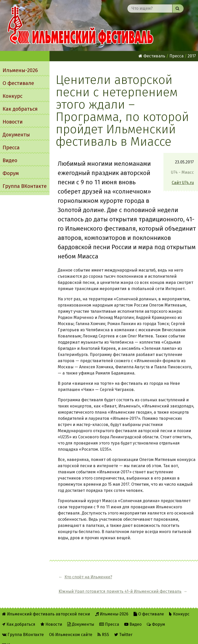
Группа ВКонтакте (25, 186)
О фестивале (18, 83)
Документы (16, 135)
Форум (11, 173)
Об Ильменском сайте (71, 626)
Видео (10, 160)
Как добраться (20, 109)
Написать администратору (31, 637)
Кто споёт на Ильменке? (77, 580)
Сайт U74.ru (183, 183)
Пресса (11, 147)
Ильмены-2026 (20, 70)
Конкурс (13, 96)
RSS (103, 626)
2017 (192, 56)
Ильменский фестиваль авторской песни (80, 25)
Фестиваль (152, 56)
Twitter (123, 626)
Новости (13, 122)
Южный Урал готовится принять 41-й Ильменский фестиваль (154, 580)
